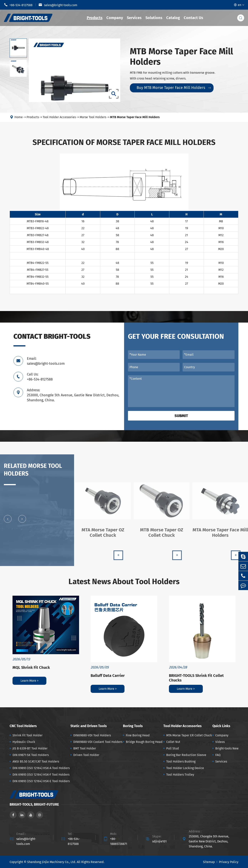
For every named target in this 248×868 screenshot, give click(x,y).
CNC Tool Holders (23, 726)
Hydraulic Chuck (24, 742)
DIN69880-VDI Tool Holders (92, 735)
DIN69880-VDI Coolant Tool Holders (98, 742)
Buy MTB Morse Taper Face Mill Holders (174, 88)
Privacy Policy (229, 862)
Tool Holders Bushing (181, 761)
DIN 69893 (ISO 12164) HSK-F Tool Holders (41, 775)
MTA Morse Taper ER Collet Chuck (189, 735)
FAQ (218, 755)
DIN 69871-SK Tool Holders (31, 755)
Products (95, 18)
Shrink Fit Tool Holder (28, 735)
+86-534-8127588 (18, 5)
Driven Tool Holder (86, 755)
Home (19, 117)
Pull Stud (173, 748)
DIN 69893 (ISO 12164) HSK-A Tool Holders (41, 768)
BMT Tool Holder (85, 748)
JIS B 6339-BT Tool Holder (30, 748)
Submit (181, 416)
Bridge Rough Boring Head (144, 742)
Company (115, 18)
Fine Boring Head (138, 735)
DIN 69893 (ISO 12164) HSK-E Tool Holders (41, 781)
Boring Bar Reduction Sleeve (186, 755)
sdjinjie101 (159, 841)
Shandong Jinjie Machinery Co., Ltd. (52, 862)
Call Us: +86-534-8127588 (40, 377)
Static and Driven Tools (89, 726)
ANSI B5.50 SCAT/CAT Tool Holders (36, 761)
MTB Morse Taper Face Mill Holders (135, 117)
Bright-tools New (227, 748)
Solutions (154, 18)
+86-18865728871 (119, 841)
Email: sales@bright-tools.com (46, 361)
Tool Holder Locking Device (185, 768)
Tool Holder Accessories (59, 117)
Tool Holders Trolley (180, 775)
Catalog (173, 18)
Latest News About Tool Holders (124, 582)
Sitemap (209, 862)
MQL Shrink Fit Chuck (31, 667)
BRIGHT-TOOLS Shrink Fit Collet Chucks (196, 678)
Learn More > (30, 681)
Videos (220, 742)
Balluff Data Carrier (108, 676)
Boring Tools (133, 726)
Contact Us (193, 18)
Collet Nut (173, 742)
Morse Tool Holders (93, 117)
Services (134, 18)
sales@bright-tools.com (58, 5)
